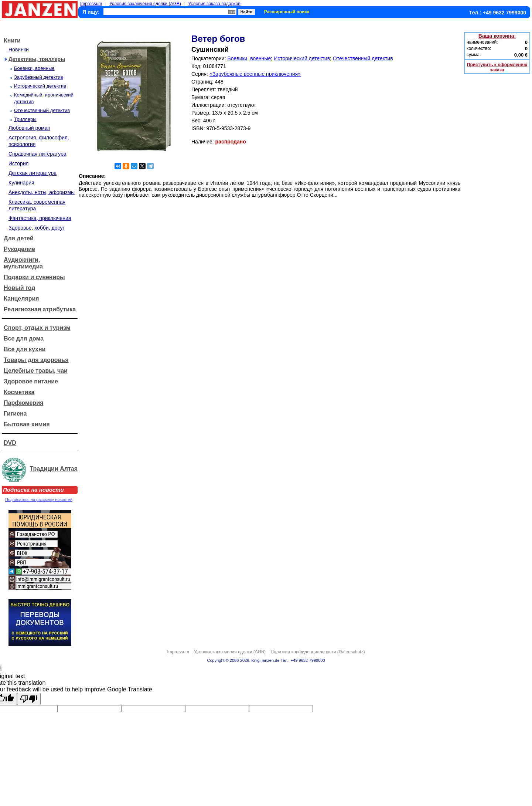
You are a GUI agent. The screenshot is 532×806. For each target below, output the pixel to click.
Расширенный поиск (287, 12)
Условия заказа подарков (214, 4)
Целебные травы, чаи (36, 371)
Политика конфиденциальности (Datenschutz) (318, 652)
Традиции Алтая (54, 469)
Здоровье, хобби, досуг (37, 228)
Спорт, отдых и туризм (37, 328)
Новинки (19, 50)
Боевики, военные (34, 68)
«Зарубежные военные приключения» (255, 74)
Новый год (19, 288)
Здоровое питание (31, 381)
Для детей (19, 238)
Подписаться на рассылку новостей (39, 499)
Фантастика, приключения (40, 218)
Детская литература (33, 173)
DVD (10, 443)
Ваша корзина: (497, 36)
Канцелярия (21, 299)
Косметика (19, 392)
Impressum (91, 4)
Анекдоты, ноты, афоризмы (42, 192)
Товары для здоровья (36, 360)
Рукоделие (19, 249)
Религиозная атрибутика (40, 309)
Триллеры (25, 119)
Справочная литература (37, 154)
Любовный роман (29, 128)
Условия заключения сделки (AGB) (145, 4)
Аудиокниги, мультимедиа (23, 263)
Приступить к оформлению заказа (497, 67)
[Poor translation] (29, 699)
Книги (12, 40)
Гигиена (15, 414)
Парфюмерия (23, 403)
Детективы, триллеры (37, 59)
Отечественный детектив (42, 110)
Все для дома (24, 338)
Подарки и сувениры (34, 277)
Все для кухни (25, 349)
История (18, 163)
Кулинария (21, 183)
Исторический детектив (40, 86)
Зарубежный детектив (39, 77)
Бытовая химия (27, 424)
